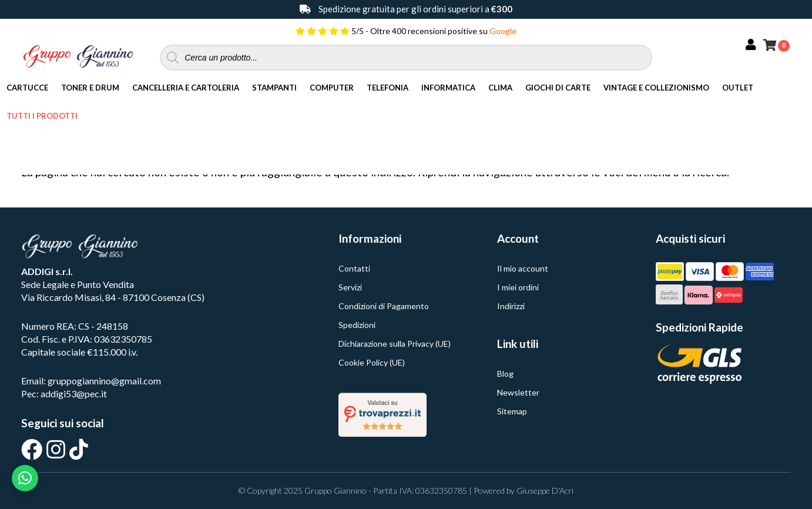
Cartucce (27, 88)
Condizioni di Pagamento (384, 306)
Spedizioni (357, 325)
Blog (505, 374)
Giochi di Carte (558, 88)
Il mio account (523, 268)
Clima (500, 88)
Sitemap (512, 411)
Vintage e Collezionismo (656, 88)
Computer (332, 88)
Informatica (448, 88)
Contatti (354, 268)
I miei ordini (518, 287)
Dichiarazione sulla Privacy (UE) (395, 344)
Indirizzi (511, 306)
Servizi (350, 287)
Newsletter (518, 392)
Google (503, 31)
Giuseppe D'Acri (545, 490)
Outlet (738, 88)
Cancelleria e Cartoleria (186, 88)
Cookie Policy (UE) (372, 362)
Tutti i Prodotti (42, 116)
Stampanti (274, 88)
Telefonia (387, 88)
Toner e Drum (90, 88)
